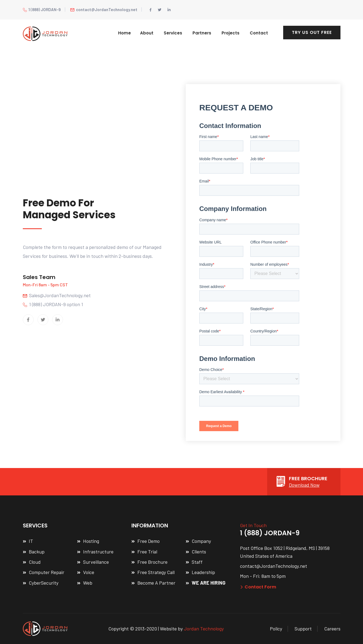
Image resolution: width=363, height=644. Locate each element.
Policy (276, 629)
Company (201, 541)
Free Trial (147, 552)
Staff (197, 562)
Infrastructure (98, 552)
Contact (259, 33)
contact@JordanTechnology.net (104, 9)
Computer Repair (47, 572)
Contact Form (258, 587)
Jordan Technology (204, 629)
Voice (89, 572)
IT (31, 541)
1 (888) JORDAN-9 (42, 9)
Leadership (203, 572)
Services (173, 33)
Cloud (35, 562)
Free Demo (149, 541)
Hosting (91, 541)
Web (88, 583)
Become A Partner (156, 583)
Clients (199, 552)
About (147, 33)
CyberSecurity (44, 583)
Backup (37, 552)
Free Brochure (152, 562)
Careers (332, 629)
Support (303, 629)
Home (124, 33)
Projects (231, 33)
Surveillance (96, 562)
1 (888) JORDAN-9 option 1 (53, 304)
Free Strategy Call (156, 572)
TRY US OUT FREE (312, 32)
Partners (202, 33)
